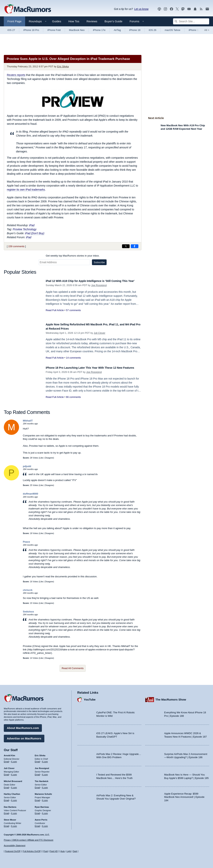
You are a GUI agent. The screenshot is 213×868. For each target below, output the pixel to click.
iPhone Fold (54, 30)
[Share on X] (126, 246)
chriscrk (28, 590)
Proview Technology (25, 229)
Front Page (14, 21)
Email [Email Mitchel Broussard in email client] (6, 786)
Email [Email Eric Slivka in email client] (37, 760)
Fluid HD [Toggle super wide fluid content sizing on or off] (54, 851)
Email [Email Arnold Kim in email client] (6, 760)
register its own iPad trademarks (26, 190)
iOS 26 (152, 30)
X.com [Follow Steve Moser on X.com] (14, 824)
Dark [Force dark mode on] (75, 851)
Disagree (49, 458)
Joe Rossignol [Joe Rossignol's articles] (42, 767)
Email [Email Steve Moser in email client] (6, 824)
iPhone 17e (99, 30)
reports (16, 75)
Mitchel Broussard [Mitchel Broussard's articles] (13, 779)
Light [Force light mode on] (69, 851)
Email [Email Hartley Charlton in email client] (6, 798)
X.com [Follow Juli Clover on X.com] (14, 773)
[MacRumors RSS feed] (201, 9)
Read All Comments (73, 668)
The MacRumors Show (171, 698)
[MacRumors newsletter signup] (207, 9)
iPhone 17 (194, 30)
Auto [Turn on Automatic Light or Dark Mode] (63, 851)
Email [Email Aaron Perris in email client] (37, 824)
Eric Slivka (63, 66)
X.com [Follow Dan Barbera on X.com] (14, 811)
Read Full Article (55, 314)
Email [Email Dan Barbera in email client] (6, 811)
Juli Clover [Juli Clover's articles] (9, 767)
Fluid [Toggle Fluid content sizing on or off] (45, 851)
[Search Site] (191, 21)
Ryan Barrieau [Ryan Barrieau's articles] (42, 805)
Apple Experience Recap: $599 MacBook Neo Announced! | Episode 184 (184, 795)
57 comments (73, 314)
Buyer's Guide (113, 21)
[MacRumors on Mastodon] (183, 9)
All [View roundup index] (207, 30)
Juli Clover (99, 333)
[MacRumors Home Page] (28, 9)
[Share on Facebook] (135, 246)
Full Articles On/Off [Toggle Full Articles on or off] (32, 851)
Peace (26, 542)
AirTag (117, 30)
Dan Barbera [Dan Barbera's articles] (10, 805)
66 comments (73, 401)
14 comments (73, 358)
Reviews (92, 21)
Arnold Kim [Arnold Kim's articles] (9, 754)
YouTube (90, 698)
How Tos (74, 21)
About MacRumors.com (23, 726)
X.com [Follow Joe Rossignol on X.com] (45, 773)
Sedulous (28, 612)
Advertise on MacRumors (24, 736)
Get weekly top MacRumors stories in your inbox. (73, 256)
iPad (32, 225)
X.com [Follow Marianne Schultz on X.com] (45, 798)
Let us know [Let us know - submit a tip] (141, 9)
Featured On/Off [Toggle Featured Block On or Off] (12, 851)
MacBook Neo (77, 30)
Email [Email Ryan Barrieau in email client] (37, 811)
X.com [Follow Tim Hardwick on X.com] (45, 786)
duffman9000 (30, 494)
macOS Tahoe (172, 30)
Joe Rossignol (99, 289)
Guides (57, 21)
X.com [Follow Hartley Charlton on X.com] (14, 798)
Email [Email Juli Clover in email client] (6, 773)
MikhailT (28, 421)
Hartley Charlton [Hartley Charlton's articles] (12, 792)
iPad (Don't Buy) (35, 233)
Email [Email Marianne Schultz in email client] (37, 798)
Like (41, 458)
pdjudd (27, 466)
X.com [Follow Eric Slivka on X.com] (45, 760)
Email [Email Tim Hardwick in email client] (37, 786)
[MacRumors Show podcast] (159, 9)
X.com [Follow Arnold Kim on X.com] (14, 760)
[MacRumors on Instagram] (165, 9)
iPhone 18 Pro (31, 30)
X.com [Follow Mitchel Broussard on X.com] (14, 786)
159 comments (16, 246)
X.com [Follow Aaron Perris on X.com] (45, 824)
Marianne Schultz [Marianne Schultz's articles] (43, 792)
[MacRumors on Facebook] (172, 9)
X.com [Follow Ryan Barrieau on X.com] (45, 811)
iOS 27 (11, 30)
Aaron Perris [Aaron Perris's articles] (41, 818)
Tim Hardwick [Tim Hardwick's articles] (42, 779)
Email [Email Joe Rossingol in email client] (37, 773)
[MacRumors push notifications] (195, 9)
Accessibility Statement (15, 846)
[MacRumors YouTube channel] (189, 9)
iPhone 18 (135, 30)
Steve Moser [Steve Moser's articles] (10, 818)
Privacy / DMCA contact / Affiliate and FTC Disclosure (29, 840)
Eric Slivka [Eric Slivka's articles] (40, 754)
